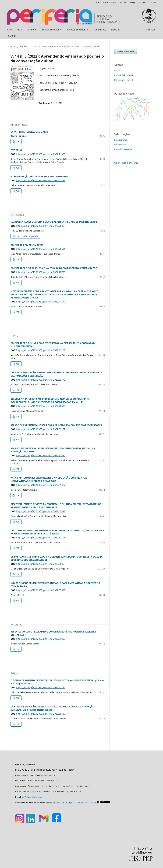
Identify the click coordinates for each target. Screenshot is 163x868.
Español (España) (124, 75)
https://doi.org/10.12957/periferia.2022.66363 (41, 564)
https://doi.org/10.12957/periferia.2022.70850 (41, 406)
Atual (19, 30)
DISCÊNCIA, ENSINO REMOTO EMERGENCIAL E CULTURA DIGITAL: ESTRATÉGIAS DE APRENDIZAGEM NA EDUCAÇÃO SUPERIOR (56, 506)
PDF (17, 141)
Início (9, 30)
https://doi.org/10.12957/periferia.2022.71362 (41, 687)
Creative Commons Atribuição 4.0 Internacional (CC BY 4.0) (73, 802)
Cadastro (143, 2)
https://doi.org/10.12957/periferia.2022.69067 (41, 485)
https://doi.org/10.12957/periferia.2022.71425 (41, 180)
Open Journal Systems (126, 163)
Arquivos (32, 30)
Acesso (154, 2)
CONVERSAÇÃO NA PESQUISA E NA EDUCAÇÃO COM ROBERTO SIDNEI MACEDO (54, 268)
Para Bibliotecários (123, 149)
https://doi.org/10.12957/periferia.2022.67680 (41, 455)
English (118, 70)
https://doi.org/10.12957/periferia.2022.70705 (41, 272)
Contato (12, 36)
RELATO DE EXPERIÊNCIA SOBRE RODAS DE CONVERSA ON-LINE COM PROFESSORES (56, 425)
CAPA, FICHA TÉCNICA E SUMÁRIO (29, 132)
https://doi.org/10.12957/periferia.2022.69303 (41, 639)
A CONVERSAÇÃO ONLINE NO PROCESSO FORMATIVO (40, 176)
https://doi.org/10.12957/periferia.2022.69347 (41, 511)
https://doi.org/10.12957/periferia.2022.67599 (41, 590)
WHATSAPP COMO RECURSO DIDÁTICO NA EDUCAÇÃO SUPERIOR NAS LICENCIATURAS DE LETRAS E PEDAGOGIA (49, 479)
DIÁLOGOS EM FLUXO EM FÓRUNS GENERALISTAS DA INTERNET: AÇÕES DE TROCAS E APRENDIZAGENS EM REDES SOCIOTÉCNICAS (57, 532)
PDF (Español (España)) (26, 236)
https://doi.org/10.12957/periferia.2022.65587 (41, 714)
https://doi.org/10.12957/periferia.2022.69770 (41, 380)
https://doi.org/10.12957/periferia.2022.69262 (41, 429)
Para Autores (120, 145)
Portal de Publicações (106, 2)
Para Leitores (120, 140)
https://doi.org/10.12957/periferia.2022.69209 (41, 350)
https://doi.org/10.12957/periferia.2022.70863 (41, 226)
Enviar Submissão (126, 51)
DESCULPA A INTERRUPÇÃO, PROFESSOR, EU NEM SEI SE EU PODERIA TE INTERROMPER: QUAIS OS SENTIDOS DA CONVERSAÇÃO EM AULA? (50, 400)
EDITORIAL (16, 150)
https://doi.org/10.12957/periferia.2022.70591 (41, 249)
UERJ (133, 2)
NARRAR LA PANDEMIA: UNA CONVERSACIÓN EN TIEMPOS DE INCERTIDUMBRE (54, 222)
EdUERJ (123, 2)
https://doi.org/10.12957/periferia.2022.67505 (41, 538)
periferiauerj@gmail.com (32, 797)
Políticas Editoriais (77, 30)
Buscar (150, 30)
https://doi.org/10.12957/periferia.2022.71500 (41, 154)
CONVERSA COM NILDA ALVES (27, 245)
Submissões (100, 30)
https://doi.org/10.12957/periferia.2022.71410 (41, 302)
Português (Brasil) (124, 80)
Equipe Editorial (51, 30)
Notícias (116, 30)
